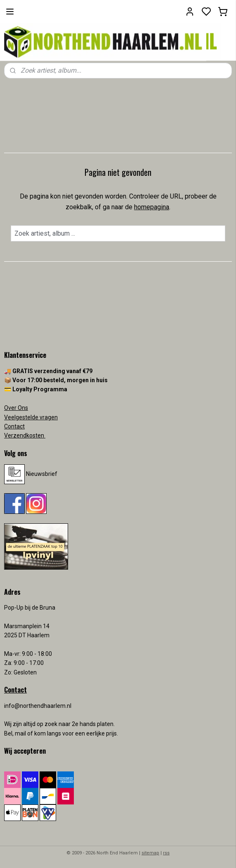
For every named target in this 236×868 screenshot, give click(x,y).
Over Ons (16, 408)
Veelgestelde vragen (31, 417)
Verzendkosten (25, 435)
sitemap (150, 853)
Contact (14, 426)
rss (166, 853)
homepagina (152, 207)
